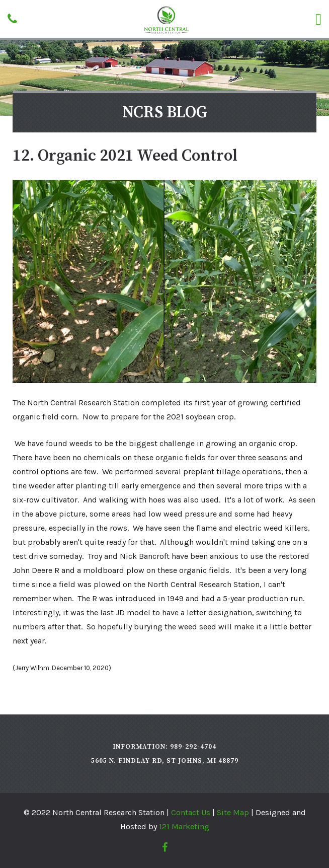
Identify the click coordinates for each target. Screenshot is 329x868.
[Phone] (12, 19)
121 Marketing (184, 826)
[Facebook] (165, 847)
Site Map (233, 812)
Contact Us (191, 812)
